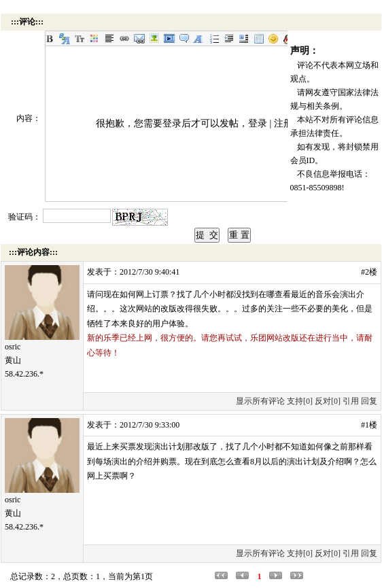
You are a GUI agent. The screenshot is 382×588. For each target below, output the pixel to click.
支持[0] (300, 401)
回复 (369, 401)
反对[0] (328, 401)
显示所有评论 (260, 401)
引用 (351, 401)
